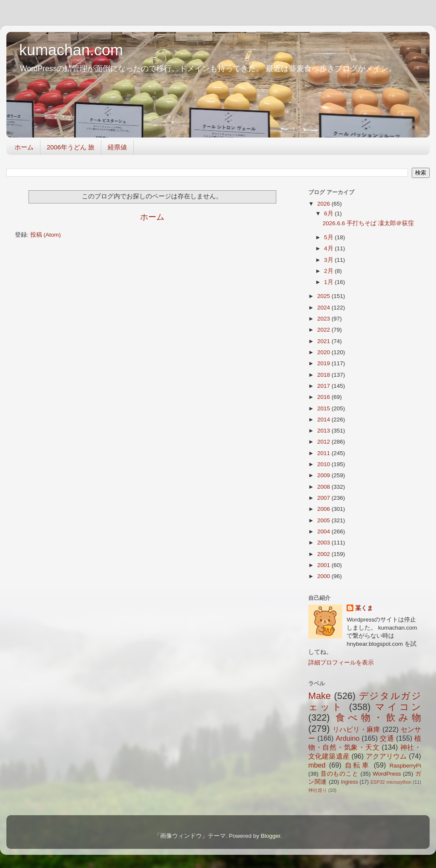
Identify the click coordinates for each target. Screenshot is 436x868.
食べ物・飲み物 (378, 718)
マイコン (398, 707)
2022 (324, 330)
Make (320, 696)
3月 (329, 260)
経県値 (117, 147)
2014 (324, 420)
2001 (324, 565)
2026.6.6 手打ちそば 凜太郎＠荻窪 (368, 223)
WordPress (387, 774)
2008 (324, 487)
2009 (324, 475)
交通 (387, 738)
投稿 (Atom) (46, 235)
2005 (324, 520)
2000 (324, 576)
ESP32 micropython (391, 782)
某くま (364, 608)
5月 (329, 237)
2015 (324, 408)
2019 (324, 363)
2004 (324, 531)
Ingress (350, 782)
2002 (324, 554)
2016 (324, 397)
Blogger (270, 836)
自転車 (357, 765)
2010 (324, 464)
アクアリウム (386, 756)
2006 (324, 509)
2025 (324, 296)
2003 (324, 543)
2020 (324, 352)
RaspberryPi (405, 766)
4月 (329, 248)
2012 (324, 442)
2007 (324, 498)
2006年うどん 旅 (71, 147)
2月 (329, 271)
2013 (324, 431)
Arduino (347, 738)
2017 (324, 386)
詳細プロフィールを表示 (341, 663)
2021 (324, 341)
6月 (329, 213)
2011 (324, 453)
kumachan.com (71, 50)
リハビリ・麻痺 (357, 729)
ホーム (24, 147)
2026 (324, 204)
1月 (329, 282)
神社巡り (318, 790)
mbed (317, 765)
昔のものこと (340, 774)
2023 (324, 319)
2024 (324, 308)
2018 (324, 375)
